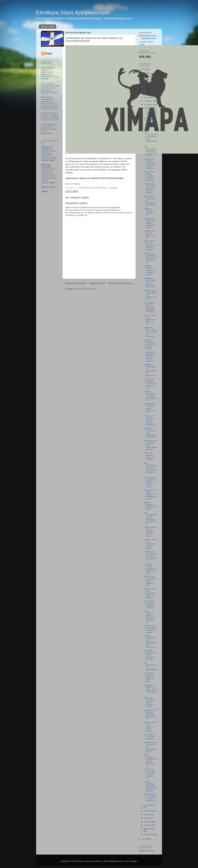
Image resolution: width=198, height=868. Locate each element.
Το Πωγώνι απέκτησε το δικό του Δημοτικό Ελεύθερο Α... (150, 420)
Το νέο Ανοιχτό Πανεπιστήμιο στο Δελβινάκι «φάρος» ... (150, 629)
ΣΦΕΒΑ (45, 191)
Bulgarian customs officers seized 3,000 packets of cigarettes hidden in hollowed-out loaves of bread (49, 175)
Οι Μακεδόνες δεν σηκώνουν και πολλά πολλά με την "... (150, 556)
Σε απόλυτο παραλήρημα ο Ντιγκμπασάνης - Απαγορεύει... (150, 370)
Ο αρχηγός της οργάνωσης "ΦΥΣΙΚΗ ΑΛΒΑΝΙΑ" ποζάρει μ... (149, 357)
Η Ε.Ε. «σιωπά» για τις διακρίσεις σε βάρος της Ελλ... (150, 320)
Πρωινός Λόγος (48, 187)
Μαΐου (147, 818)
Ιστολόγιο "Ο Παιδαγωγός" (47, 148)
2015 (144, 87)
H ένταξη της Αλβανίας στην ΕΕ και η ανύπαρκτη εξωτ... (150, 383)
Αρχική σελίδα (48, 27)
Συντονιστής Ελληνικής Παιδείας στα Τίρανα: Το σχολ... (150, 677)
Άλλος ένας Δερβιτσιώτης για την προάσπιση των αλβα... (150, 655)
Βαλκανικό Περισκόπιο (47, 166)
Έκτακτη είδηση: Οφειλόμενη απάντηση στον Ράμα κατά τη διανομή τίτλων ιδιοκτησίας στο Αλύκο (50, 88)
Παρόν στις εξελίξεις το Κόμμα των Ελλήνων (149, 456)
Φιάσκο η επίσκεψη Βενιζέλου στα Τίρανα (150, 506)
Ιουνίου (147, 814)
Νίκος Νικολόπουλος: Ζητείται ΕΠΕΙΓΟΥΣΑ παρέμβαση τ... (150, 469)
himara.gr (76, 184)
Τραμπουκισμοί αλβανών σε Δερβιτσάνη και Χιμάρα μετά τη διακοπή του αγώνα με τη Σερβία (50, 73)
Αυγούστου (149, 811)
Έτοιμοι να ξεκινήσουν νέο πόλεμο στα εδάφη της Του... (150, 396)
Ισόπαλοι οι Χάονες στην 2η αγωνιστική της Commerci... (150, 332)
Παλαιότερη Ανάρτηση (120, 283)
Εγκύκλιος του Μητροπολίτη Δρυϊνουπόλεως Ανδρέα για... (150, 258)
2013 (144, 94)
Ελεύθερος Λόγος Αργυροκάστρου (73, 13)
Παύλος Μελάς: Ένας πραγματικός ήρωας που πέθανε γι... (150, 593)
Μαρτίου (148, 825)
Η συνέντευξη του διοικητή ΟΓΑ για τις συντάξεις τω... (149, 774)
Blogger (134, 861)
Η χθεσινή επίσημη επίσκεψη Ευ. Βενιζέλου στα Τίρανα (150, 568)
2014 (144, 91)
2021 (144, 69)
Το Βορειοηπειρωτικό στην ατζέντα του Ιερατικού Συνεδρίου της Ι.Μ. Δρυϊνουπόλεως (49, 129)
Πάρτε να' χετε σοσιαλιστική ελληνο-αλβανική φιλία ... (150, 581)
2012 (144, 839)
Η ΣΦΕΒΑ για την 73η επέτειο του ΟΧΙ (149, 234)
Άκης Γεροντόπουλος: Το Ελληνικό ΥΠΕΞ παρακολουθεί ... (150, 138)
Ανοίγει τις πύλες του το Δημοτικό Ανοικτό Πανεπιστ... (150, 727)
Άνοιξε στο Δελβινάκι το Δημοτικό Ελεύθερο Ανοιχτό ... (149, 702)
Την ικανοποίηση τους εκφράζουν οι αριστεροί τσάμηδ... (150, 544)
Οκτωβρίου (149, 105)
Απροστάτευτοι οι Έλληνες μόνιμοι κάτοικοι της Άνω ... (149, 408)
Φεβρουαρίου (149, 829)
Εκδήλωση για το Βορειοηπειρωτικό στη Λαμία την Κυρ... (150, 111)
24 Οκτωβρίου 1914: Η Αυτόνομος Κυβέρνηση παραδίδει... (149, 307)
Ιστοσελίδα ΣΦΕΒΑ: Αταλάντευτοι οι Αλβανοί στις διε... (150, 270)
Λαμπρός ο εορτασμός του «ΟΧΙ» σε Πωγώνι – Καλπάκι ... (150, 344)
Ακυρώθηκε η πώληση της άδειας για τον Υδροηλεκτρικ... (150, 690)
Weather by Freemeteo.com (147, 851)
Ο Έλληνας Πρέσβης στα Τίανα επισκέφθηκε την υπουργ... (150, 433)
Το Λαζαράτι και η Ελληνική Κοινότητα (150, 737)
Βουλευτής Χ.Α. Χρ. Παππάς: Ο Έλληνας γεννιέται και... (150, 797)
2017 (144, 80)
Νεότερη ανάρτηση (76, 283)
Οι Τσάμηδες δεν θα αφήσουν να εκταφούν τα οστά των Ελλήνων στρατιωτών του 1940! (50, 116)
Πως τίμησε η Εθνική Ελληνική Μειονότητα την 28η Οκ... (150, 176)
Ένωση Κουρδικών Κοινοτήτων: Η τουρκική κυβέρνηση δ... (150, 760)
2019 (144, 73)
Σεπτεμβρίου (149, 805)
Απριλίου (148, 822)
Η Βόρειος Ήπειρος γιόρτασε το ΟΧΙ (149, 212)
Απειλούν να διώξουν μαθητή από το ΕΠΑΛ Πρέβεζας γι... (150, 164)
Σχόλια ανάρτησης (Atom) (86, 289)
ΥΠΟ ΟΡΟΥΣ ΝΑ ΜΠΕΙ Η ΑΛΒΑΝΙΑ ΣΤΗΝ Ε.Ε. (149, 604)
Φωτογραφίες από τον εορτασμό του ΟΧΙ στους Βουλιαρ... (150, 245)
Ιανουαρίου (149, 834)
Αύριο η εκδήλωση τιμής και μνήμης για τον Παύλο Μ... (149, 617)
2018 (144, 76)
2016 (144, 84)
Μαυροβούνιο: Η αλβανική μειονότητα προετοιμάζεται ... (150, 714)
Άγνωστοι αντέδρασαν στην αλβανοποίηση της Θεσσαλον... (150, 641)
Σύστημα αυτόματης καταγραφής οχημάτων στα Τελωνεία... (150, 786)
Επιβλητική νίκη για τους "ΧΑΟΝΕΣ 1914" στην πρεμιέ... (150, 531)
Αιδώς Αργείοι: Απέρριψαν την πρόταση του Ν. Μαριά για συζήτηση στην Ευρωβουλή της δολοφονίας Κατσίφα (49, 103)
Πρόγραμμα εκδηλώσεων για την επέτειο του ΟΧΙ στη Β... (150, 282)
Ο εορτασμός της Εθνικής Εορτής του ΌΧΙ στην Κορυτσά (149, 188)
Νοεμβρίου (149, 101)
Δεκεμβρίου (149, 97)
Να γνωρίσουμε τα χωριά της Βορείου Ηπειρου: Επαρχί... (150, 482)
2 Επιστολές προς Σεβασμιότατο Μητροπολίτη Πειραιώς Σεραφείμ (49, 155)
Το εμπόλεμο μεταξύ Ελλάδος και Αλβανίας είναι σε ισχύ (150, 494)
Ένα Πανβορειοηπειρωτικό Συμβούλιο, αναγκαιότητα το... (150, 518)
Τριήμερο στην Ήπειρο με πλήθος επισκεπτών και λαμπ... (149, 223)
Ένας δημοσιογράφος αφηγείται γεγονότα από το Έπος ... (150, 151)
